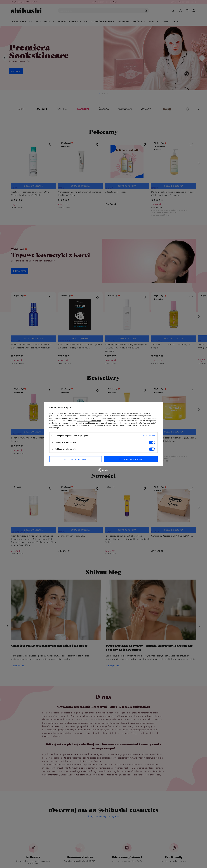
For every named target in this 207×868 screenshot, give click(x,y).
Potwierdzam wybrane (76, 459)
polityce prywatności (104, 418)
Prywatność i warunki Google (89, 421)
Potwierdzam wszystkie (131, 459)
